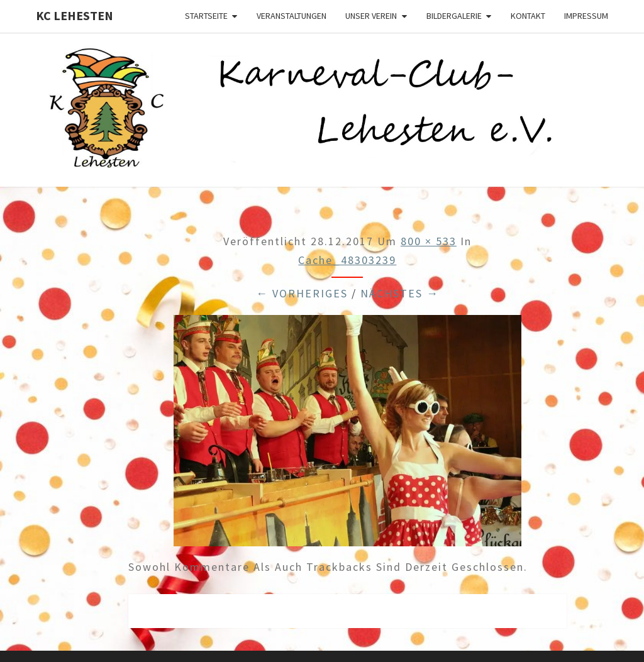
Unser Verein (371, 16)
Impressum (586, 16)
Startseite (206, 16)
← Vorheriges (302, 293)
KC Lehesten (75, 15)
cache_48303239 (347, 260)
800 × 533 (429, 241)
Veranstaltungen (291, 16)
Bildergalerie (454, 16)
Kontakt (528, 16)
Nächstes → (400, 293)
